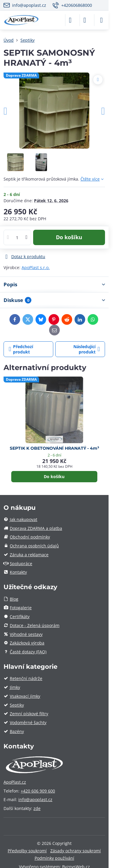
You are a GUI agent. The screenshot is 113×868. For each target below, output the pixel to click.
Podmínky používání (54, 858)
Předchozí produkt (21, 349)
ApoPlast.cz (15, 782)
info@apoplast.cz (35, 799)
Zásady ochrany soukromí (76, 851)
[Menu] (101, 20)
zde (37, 808)
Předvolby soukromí (27, 851)
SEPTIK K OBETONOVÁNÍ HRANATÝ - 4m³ (54, 448)
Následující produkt (87, 349)
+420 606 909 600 (38, 791)
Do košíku (69, 237)
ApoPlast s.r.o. (36, 267)
